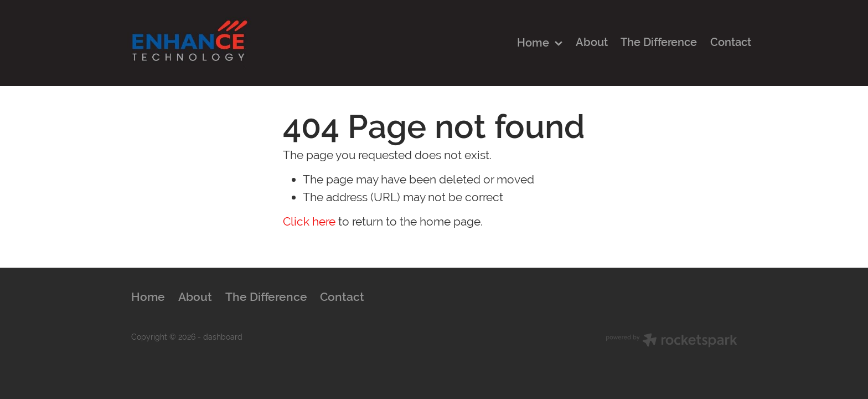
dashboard (223, 337)
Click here (309, 221)
